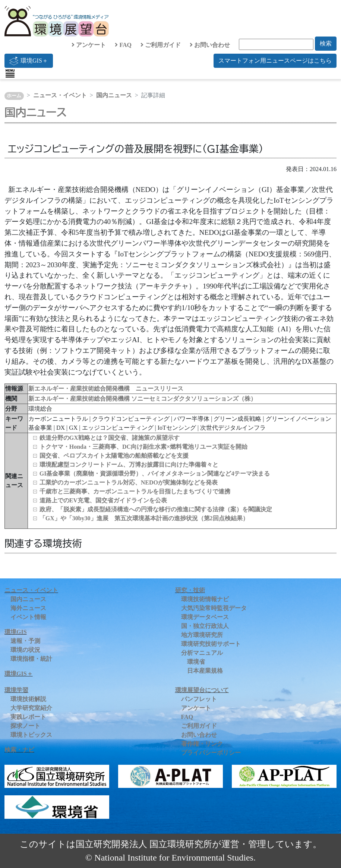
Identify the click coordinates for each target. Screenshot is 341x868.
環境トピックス (31, 735)
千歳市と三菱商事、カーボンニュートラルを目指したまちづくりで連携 (135, 491)
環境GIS (16, 632)
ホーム (14, 96)
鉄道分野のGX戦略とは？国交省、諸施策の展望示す (110, 438)
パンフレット (199, 699)
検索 (326, 43)
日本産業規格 (205, 671)
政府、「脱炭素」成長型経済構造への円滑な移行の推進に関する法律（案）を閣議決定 (156, 509)
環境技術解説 (28, 699)
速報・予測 (25, 641)
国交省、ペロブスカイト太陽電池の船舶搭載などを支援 (114, 456)
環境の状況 (25, 650)
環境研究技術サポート (211, 644)
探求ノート (25, 726)
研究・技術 (190, 590)
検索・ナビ (19, 750)
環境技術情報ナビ (205, 599)
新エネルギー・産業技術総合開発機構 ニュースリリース (106, 389)
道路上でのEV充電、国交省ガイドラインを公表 (103, 500)
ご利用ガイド (161, 45)
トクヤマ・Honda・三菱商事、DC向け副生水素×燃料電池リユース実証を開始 (143, 447)
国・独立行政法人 (205, 626)
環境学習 (16, 690)
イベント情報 (28, 617)
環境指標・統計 (31, 659)
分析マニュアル (202, 653)
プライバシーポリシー (211, 753)
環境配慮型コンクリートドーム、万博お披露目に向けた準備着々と (129, 465)
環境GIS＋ (29, 61)
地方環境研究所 (202, 635)
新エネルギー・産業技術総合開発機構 (80, 399)
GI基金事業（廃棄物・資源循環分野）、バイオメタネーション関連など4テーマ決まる (155, 474)
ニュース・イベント (60, 95)
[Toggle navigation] (10, 73)
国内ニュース (114, 95)
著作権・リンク (202, 744)
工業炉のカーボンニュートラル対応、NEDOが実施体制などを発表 (129, 482)
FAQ (123, 45)
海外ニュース (28, 608)
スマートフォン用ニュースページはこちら (275, 61)
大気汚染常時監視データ (214, 608)
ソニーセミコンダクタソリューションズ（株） (194, 399)
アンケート (89, 45)
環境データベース (205, 617)
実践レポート (28, 717)
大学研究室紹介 (31, 708)
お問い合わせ (210, 45)
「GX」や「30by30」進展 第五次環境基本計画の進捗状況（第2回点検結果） (144, 518)
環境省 (196, 662)
